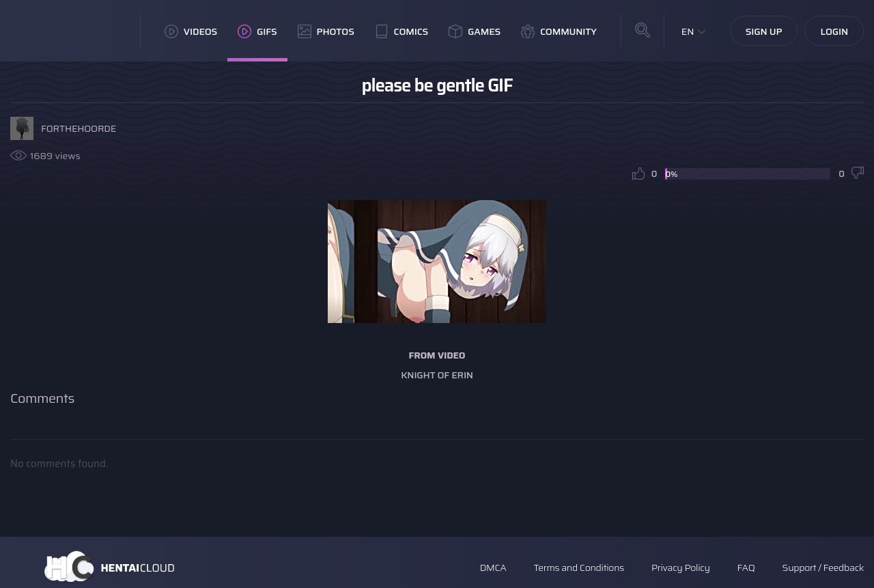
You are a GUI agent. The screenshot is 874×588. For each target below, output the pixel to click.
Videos (191, 31)
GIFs (257, 31)
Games (475, 31)
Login (834, 31)
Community (559, 31)
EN (688, 31)
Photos (326, 31)
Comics (401, 31)
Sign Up (764, 31)
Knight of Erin (437, 375)
